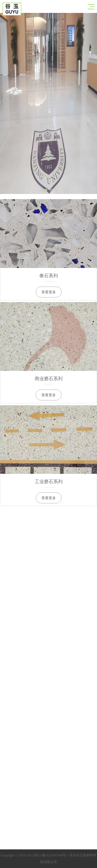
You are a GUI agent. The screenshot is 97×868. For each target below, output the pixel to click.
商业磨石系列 (49, 379)
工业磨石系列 (49, 482)
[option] (48, 103)
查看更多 (49, 292)
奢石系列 (49, 276)
